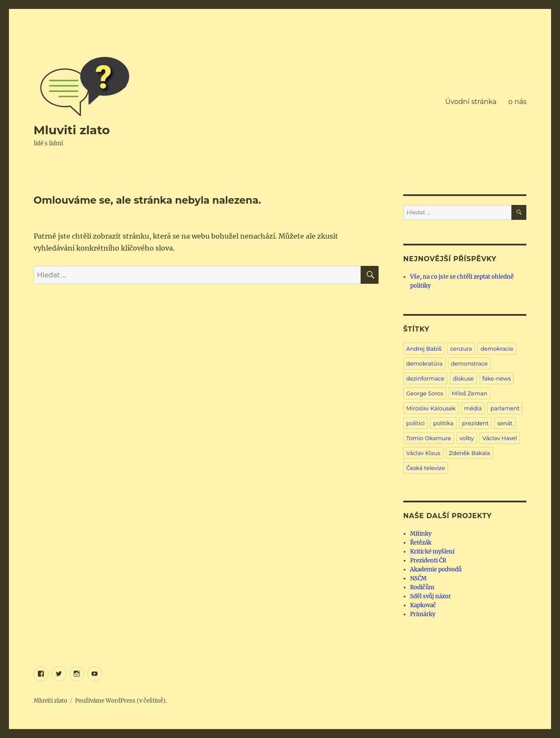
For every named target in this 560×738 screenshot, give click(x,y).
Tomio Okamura (429, 438)
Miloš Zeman (470, 393)
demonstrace (469, 363)
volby (467, 438)
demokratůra (424, 363)
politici (415, 423)
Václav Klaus (423, 453)
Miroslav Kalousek (431, 408)
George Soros (425, 393)
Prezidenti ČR (428, 561)
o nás (517, 102)
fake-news (497, 378)
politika (443, 423)
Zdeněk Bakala (470, 453)
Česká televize (426, 468)
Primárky (423, 614)
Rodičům (422, 587)
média (473, 408)
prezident (475, 423)
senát (505, 423)
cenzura (461, 349)
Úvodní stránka (471, 102)
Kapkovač (423, 605)
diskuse (463, 378)
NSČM (418, 578)
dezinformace (425, 378)
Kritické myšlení (432, 552)
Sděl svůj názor (431, 596)
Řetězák (421, 543)
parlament (505, 408)
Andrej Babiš (424, 349)
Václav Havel (500, 438)
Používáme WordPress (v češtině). (121, 701)
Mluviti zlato (72, 130)
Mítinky (421, 534)
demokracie (497, 349)
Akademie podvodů (436, 569)
